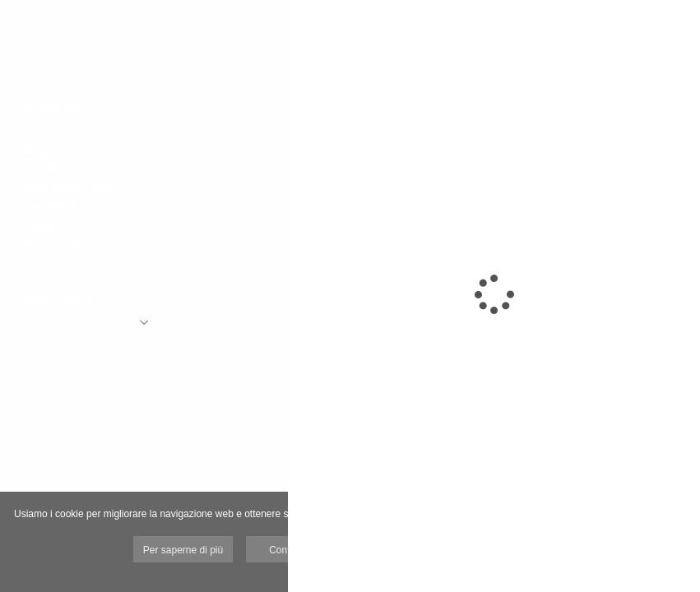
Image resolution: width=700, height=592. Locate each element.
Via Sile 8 (50, 206)
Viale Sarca (58, 281)
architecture (58, 127)
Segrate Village (69, 187)
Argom (45, 150)
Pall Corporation (73, 262)
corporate (49, 109)
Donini (42, 169)
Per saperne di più (183, 550)
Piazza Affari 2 (67, 300)
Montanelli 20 (64, 244)
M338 (40, 225)
